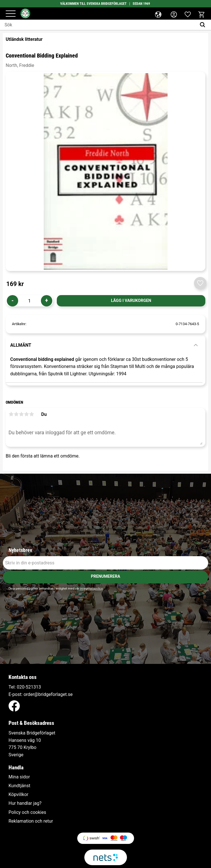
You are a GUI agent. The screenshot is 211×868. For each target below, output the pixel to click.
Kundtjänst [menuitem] (19, 786)
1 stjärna (11, 414)
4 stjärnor (26, 414)
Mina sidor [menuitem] (19, 777)
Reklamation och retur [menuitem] (31, 821)
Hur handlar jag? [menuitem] (25, 803)
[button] (11, 14)
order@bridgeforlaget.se (48, 694)
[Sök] (204, 25)
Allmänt (21, 345)
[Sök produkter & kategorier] (98, 25)
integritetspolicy (91, 589)
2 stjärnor (16, 414)
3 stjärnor (21, 414)
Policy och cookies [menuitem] (27, 812)
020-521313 (29, 687)
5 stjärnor (32, 414)
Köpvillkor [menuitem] (18, 795)
